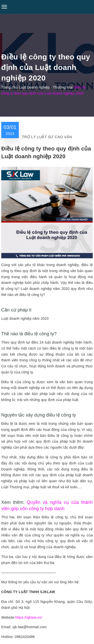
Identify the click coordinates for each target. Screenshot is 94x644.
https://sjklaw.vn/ (29, 617)
